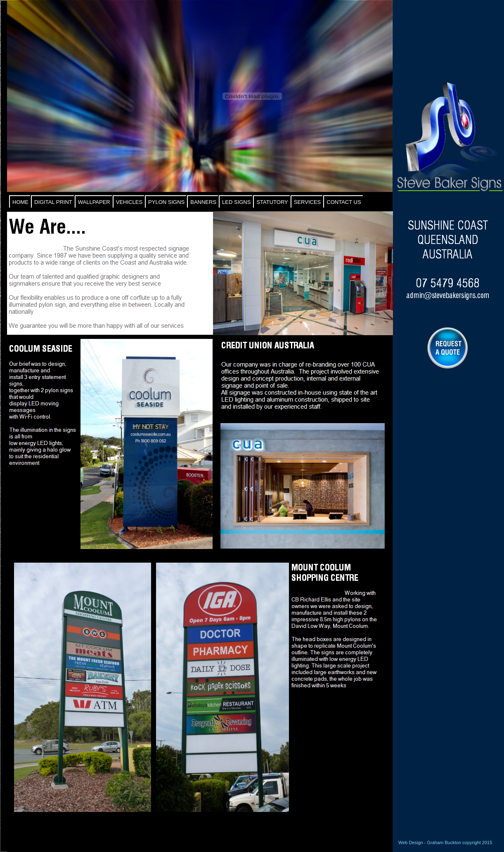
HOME (20, 202)
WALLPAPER (94, 202)
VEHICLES (129, 202)
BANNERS (203, 202)
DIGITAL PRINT (53, 202)
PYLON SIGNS (166, 202)
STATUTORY (272, 202)
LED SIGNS (236, 202)
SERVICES (308, 202)
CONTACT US (344, 202)
